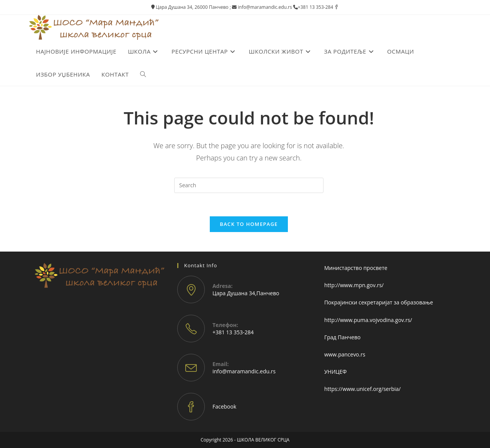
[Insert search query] (249, 185)
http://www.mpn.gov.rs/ (354, 285)
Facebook (224, 406)
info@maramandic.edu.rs (244, 371)
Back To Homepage (249, 224)
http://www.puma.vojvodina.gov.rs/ (368, 320)
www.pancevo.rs (345, 354)
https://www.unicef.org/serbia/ (363, 389)
